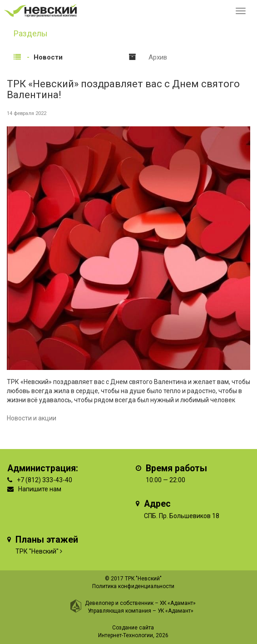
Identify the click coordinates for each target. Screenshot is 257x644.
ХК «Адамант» (178, 603)
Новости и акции (32, 418)
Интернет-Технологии (126, 635)
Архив (158, 57)
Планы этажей (47, 540)
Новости (48, 57)
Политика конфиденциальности (133, 586)
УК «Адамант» (175, 611)
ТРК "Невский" (37, 551)
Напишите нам (40, 489)
